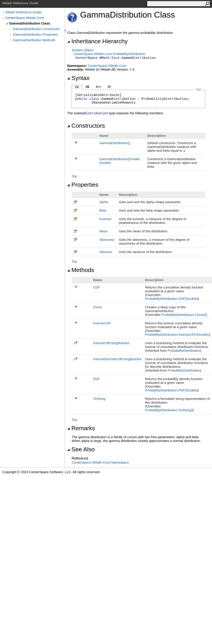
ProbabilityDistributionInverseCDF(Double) (177, 334)
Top (74, 176)
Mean (104, 231)
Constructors (86, 126)
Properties (83, 185)
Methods (81, 270)
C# (77, 87)
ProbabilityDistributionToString (169, 410)
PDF (96, 379)
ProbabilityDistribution (184, 351)
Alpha (104, 202)
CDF (97, 287)
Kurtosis (105, 219)
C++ (99, 87)
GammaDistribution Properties (35, 34)
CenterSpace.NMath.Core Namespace (100, 462)
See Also (81, 449)
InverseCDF (102, 323)
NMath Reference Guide (23, 12)
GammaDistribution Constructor (36, 29)
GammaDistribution (115, 143)
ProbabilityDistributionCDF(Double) (172, 299)
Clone (97, 307)
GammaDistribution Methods (34, 40)
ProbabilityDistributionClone (184, 315)
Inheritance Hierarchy (97, 41)
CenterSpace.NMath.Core (25, 18)
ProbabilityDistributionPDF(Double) (171, 390)
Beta (103, 210)
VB (87, 87)
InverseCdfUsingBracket (111, 343)
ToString (99, 399)
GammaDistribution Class (30, 23)
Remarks (81, 428)
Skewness (107, 240)
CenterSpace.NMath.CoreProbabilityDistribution (109, 54)
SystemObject (83, 50)
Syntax (78, 78)
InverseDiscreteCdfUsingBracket (117, 359)
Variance (106, 252)
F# (109, 87)
